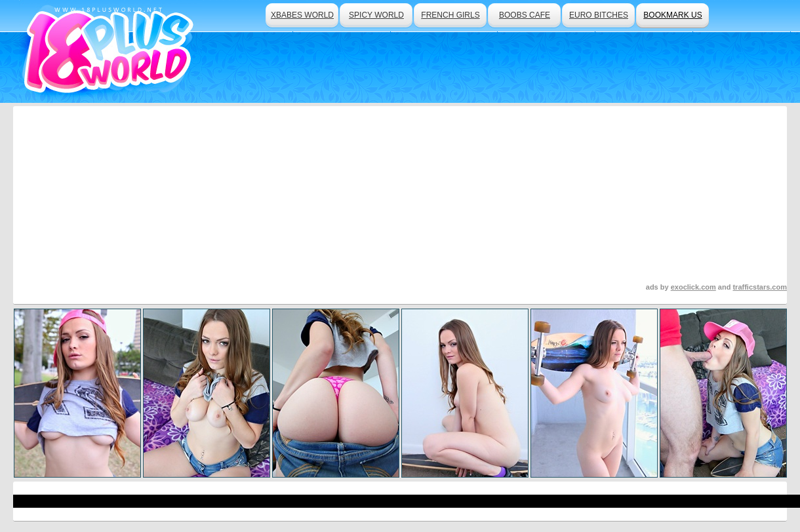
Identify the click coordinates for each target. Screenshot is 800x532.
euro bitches (599, 15)
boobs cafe (525, 15)
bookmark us (672, 15)
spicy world (376, 15)
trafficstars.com (760, 287)
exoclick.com (693, 287)
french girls (450, 15)
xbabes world (302, 15)
